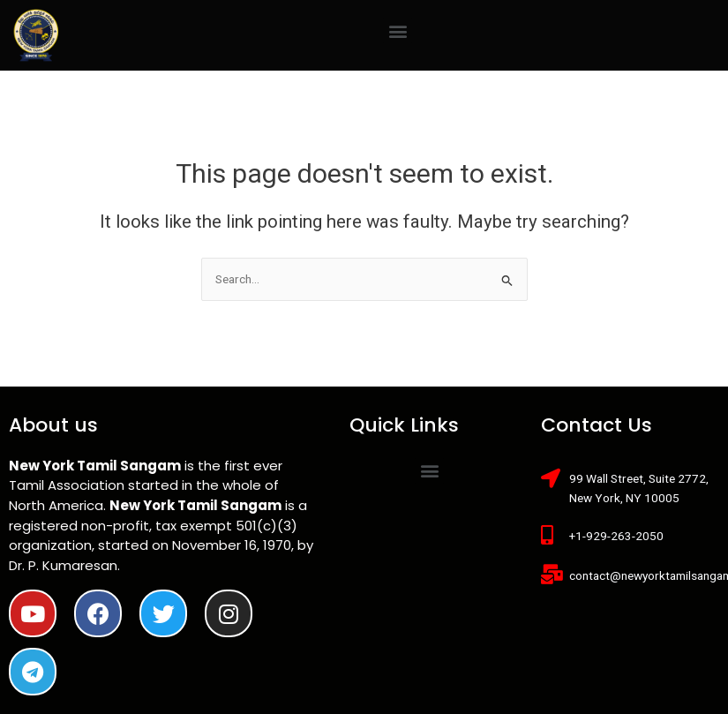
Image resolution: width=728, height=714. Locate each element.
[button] (398, 30)
